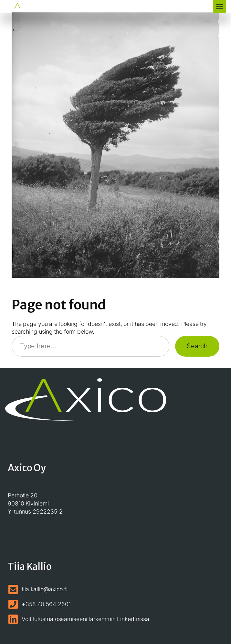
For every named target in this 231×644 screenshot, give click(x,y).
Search (197, 346)
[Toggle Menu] (220, 7)
